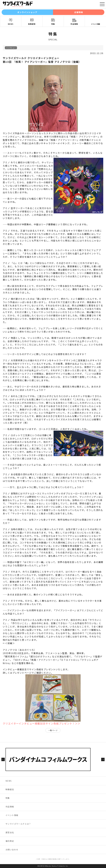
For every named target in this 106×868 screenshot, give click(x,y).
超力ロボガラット (40, 656)
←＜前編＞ (9, 643)
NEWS (11, 24)
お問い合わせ (12, 850)
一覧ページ (53, 730)
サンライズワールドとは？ (18, 824)
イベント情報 (96, 24)
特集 (53, 24)
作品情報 (74, 24)
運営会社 (10, 832)
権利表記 (10, 841)
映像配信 (32, 24)
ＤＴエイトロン (70, 660)
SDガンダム (21, 660)
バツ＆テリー (83, 656)
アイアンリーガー (65, 610)
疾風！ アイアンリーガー (84, 137)
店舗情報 (79, 12)
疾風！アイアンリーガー (64, 140)
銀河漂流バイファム (16, 656)
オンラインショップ (27, 12)
